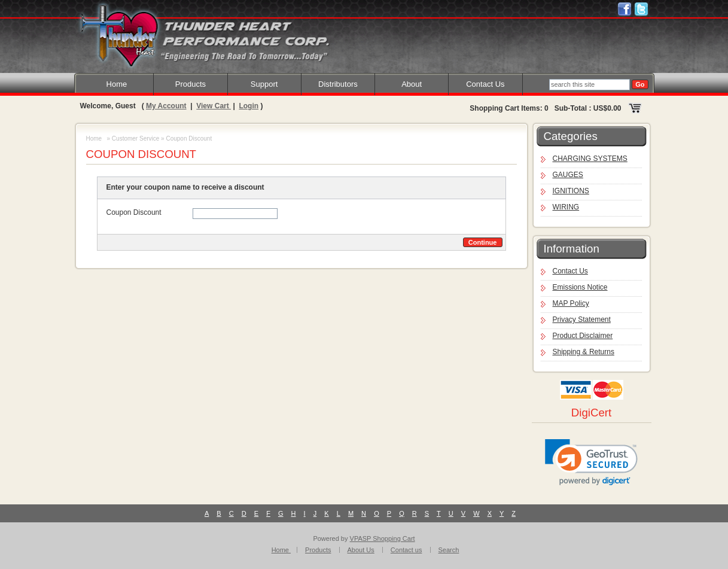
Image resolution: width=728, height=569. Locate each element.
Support (264, 84)
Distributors (338, 84)
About (412, 84)
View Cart (214, 106)
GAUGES (568, 175)
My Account (166, 106)
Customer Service (135, 139)
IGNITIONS (571, 191)
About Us (361, 550)
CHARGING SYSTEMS (590, 159)
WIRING (566, 207)
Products (191, 84)
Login (249, 106)
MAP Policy (571, 303)
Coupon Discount (134, 212)
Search (449, 550)
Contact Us (485, 84)
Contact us (406, 550)
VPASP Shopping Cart (383, 538)
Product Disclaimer (583, 336)
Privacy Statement (582, 320)
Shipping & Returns (584, 352)
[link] (591, 462)
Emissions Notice (580, 287)
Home (117, 84)
